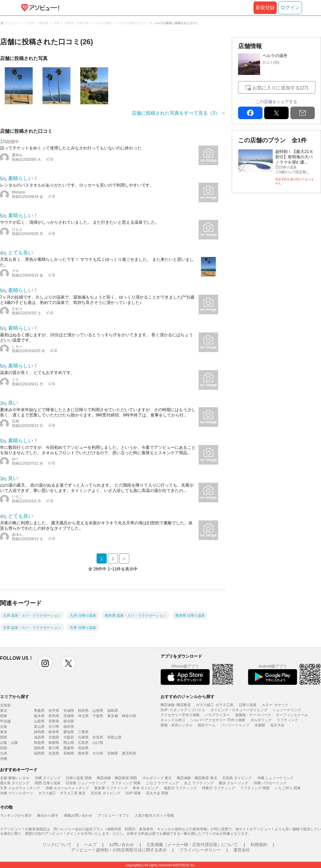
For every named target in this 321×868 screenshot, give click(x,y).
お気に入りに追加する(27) (280, 88)
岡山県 (69, 743)
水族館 (260, 725)
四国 (4, 748)
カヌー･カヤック (275, 705)
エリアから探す (15, 697)
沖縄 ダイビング (48, 778)
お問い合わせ (122, 845)
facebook (250, 113)
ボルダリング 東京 (157, 778)
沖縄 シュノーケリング (275, 778)
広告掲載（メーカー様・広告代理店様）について (192, 845)
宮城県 (69, 711)
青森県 (39, 711)
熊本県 (83, 753)
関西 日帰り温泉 (48, 783)
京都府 (54, 737)
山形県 (98, 711)
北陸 (4, 727)
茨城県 (69, 716)
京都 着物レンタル (15, 778)
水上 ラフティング (199, 783)
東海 (4, 732)
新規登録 (265, 8)
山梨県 (39, 721)
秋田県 (83, 711)
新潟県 (69, 721)
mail (303, 113)
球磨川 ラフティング (218, 788)
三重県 (83, 732)
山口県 (98, 743)
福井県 (69, 727)
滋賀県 (39, 737)
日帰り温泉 (248, 705)
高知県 (83, 748)
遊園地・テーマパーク (253, 715)
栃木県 (39, 716)
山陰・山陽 (9, 743)
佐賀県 (54, 753)
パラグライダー (217, 715)
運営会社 (242, 850)
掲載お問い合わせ (78, 815)
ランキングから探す (16, 815)
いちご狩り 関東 (288, 788)
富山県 (39, 727)
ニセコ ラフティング (162, 783)
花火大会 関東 (157, 793)
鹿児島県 (129, 753)
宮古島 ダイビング (105, 793)
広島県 (83, 743)
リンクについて (57, 845)
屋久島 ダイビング (15, 783)
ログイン (290, 8)
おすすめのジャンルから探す (188, 697)
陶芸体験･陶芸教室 (176, 705)
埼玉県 (83, 716)
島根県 (54, 743)
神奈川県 (129, 716)
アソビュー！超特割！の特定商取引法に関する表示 (119, 850)
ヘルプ (90, 845)
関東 (4, 716)
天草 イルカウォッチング (20, 788)
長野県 (54, 721)
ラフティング (287, 720)
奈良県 (98, 737)
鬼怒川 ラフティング (180, 788)
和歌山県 (114, 737)
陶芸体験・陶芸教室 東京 (197, 778)
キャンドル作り (173, 720)
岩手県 (54, 711)
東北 (4, 711)
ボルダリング (261, 720)
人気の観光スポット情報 (154, 815)
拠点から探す (48, 815)
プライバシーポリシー (200, 850)
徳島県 (39, 748)
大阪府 (69, 737)
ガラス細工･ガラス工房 (215, 705)
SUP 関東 (133, 793)
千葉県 (98, 716)
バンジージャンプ (235, 725)
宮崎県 (113, 753)
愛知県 (69, 732)
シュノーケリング (287, 710)
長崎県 (69, 753)
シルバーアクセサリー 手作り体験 (218, 720)
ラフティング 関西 (255, 788)
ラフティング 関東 (126, 783)
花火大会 (277, 725)
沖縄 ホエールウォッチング (67, 788)
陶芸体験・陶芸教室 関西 (117, 778)
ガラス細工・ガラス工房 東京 (62, 793)
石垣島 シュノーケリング (86, 783)
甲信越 (5, 721)
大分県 (98, 753)
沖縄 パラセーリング (270, 783)
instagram (45, 663)
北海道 (5, 705)
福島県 (113, 711)
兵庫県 (83, 737)
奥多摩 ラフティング (111, 788)
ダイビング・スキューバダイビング (239, 710)
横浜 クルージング (233, 783)
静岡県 (39, 732)
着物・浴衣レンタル (177, 725)
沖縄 (4, 759)
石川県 (54, 727)
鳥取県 (39, 743)
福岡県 (39, 753)
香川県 (54, 748)
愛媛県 (69, 748)
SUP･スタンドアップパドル (183, 710)
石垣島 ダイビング (237, 778)
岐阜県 (54, 732)
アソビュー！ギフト (114, 815)
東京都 (113, 716)
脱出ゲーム (207, 725)
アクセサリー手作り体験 (180, 715)
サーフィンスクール (292, 715)
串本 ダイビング (145, 788)
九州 (4, 753)
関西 (4, 737)
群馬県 (54, 716)
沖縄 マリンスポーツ (16, 793)
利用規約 (259, 845)
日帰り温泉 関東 (79, 778)
